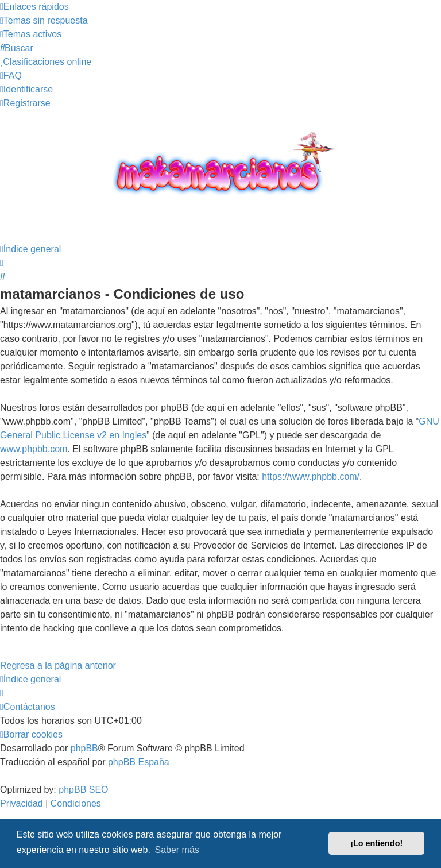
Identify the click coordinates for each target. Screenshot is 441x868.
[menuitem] (44, 20)
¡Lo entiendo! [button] (376, 843)
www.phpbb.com (34, 449)
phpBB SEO (83, 790)
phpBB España (139, 762)
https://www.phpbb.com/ (311, 477)
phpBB (84, 748)
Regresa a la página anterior (58, 666)
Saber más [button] (177, 850)
